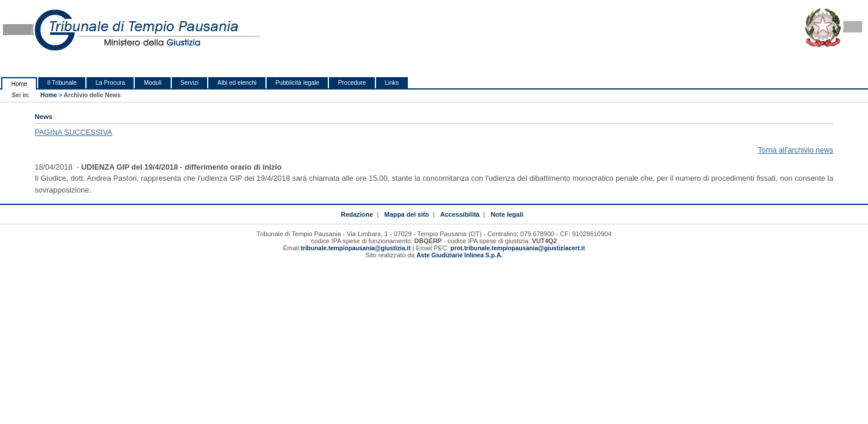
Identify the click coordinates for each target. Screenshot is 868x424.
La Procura (110, 83)
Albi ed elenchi (237, 83)
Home (19, 84)
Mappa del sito (407, 214)
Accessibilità (460, 214)
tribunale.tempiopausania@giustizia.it (356, 248)
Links (392, 83)
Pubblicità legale (297, 83)
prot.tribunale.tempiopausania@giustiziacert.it (518, 248)
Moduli (152, 83)
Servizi (190, 83)
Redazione (357, 214)
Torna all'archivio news (796, 150)
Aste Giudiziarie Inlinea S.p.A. (460, 255)
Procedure (352, 83)
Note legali (507, 214)
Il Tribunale (62, 83)
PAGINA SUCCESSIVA (74, 132)
